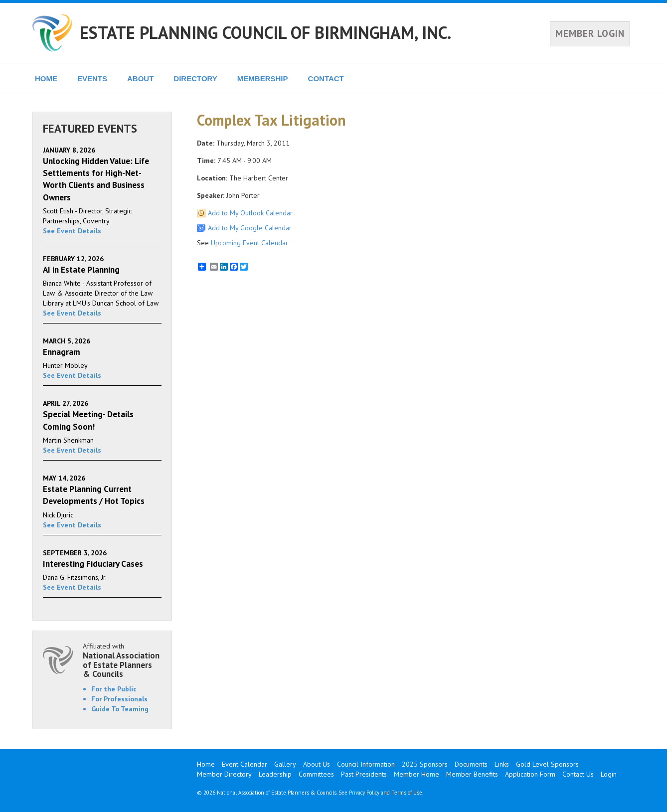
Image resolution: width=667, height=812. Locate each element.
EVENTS (92, 79)
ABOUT (140, 79)
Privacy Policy (364, 793)
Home (206, 764)
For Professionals (119, 699)
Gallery (285, 764)
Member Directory (224, 774)
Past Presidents (364, 774)
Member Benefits (472, 774)
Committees (316, 774)
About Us (317, 764)
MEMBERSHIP (263, 79)
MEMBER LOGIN (590, 33)
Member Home (417, 774)
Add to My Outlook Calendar (250, 213)
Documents (471, 764)
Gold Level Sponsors (547, 764)
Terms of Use (407, 793)
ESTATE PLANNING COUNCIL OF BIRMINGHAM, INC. (265, 32)
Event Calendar (245, 764)
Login (609, 774)
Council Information (366, 764)
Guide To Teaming (120, 709)
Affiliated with (122, 660)
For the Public (114, 689)
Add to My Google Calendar (250, 228)
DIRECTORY (195, 79)
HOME (46, 79)
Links (502, 764)
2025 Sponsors (425, 764)
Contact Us (578, 774)
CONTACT (326, 79)
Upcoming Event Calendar (250, 243)
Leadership (275, 774)
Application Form (530, 774)
